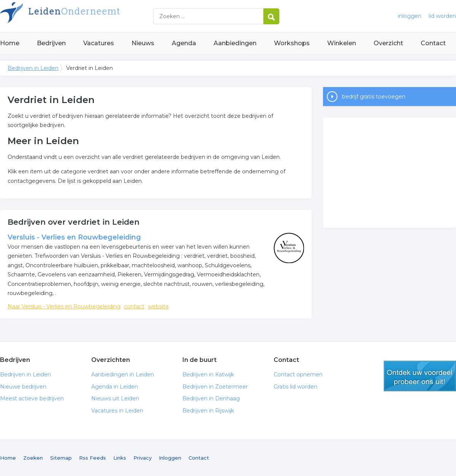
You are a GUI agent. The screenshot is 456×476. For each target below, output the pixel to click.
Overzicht (388, 43)
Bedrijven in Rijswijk (208, 411)
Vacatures (99, 43)
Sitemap (61, 458)
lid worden (442, 16)
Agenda (184, 43)
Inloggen (170, 458)
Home (10, 43)
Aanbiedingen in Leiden (123, 374)
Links (120, 458)
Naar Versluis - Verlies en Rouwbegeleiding (64, 306)
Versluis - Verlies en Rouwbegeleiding (74, 237)
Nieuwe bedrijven (23, 387)
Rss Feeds (93, 458)
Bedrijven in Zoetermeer (215, 387)
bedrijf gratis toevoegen (374, 97)
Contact (433, 43)
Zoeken (33, 458)
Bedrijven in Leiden (95, 16)
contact (134, 306)
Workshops (292, 43)
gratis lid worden (420, 376)
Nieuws (143, 43)
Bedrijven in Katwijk (208, 374)
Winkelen (342, 43)
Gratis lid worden (295, 387)
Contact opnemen (298, 374)
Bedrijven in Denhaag (211, 398)
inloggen (410, 16)
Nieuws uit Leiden (115, 398)
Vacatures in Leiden (117, 411)
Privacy (142, 458)
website (158, 306)
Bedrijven (51, 43)
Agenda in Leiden (115, 387)
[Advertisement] (389, 173)
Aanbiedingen (235, 43)
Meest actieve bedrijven (32, 398)
